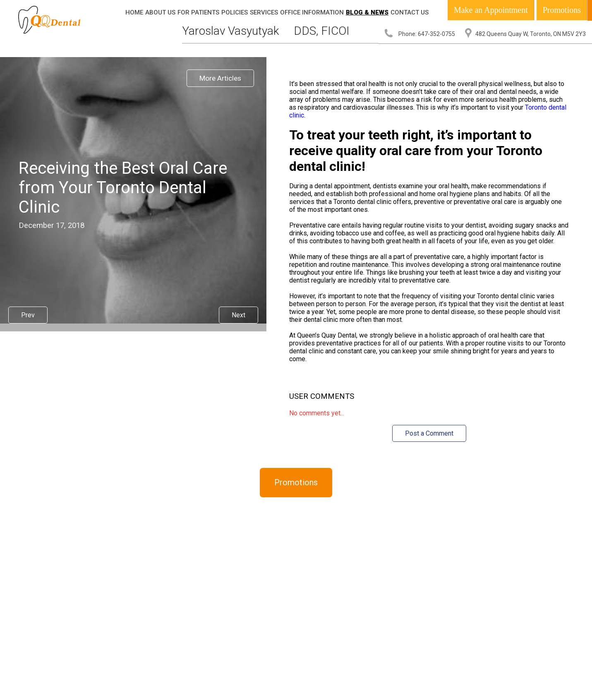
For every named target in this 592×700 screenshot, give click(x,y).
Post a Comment (429, 433)
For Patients (198, 12)
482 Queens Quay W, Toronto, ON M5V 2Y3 (531, 34)
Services (264, 12)
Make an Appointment (491, 10)
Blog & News (367, 12)
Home (134, 12)
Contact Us (410, 12)
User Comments (322, 396)
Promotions (562, 10)
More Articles (220, 78)
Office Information (312, 12)
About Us (160, 12)
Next (238, 315)
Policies (235, 12)
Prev (28, 315)
